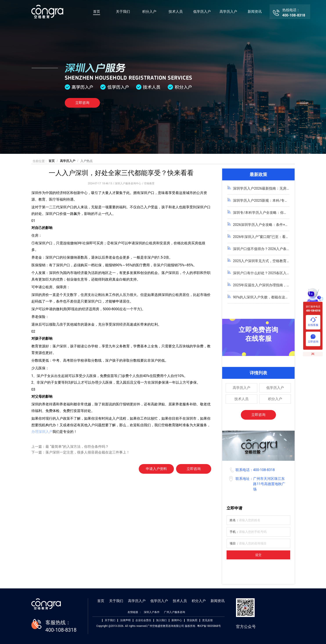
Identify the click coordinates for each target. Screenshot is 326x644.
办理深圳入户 (42, 432)
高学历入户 (228, 12)
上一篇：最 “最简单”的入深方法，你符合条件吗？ (70, 447)
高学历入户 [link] (68, 161)
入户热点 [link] (86, 161)
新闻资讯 (255, 12)
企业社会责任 (143, 620)
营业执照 (192, 620)
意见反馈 (207, 620)
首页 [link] (52, 161)
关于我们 (123, 12)
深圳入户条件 (152, 612)
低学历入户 (202, 12)
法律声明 (125, 620)
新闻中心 (177, 620)
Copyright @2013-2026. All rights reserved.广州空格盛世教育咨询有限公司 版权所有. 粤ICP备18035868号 (159, 626)
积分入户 (149, 12)
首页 (97, 12)
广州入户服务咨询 (175, 612)
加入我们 (161, 620)
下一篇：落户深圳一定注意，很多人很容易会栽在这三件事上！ (81, 452)
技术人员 (176, 12)
